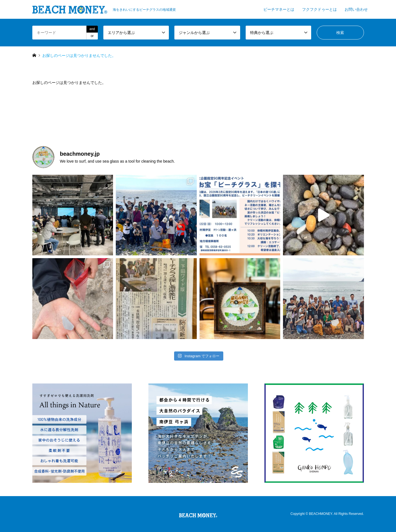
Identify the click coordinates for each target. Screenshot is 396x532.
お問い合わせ (356, 9)
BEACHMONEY (321, 514)
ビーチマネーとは (279, 9)
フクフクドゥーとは (319, 9)
